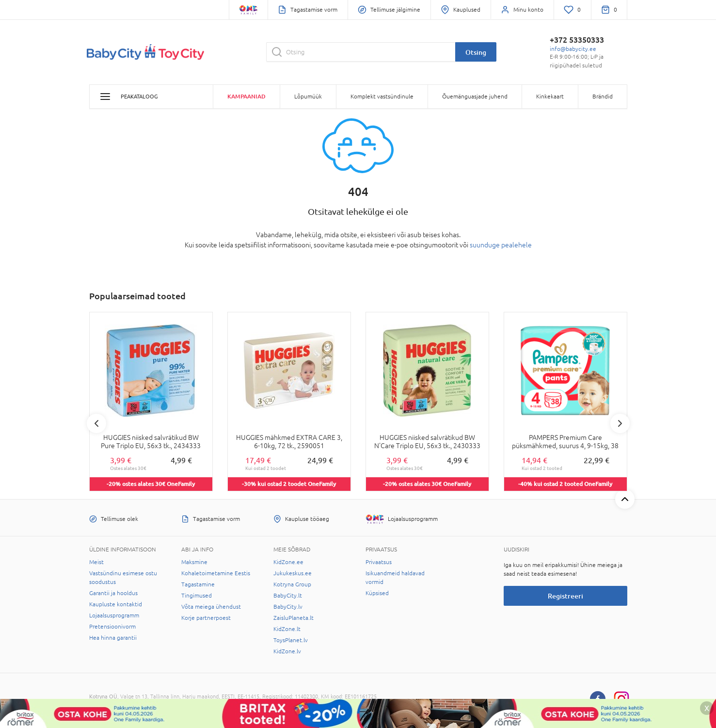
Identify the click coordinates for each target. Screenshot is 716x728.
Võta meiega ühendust (211, 607)
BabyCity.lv (288, 607)
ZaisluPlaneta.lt (294, 618)
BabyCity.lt (288, 596)
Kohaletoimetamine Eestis (216, 573)
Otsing (476, 52)
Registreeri (565, 596)
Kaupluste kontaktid (116, 604)
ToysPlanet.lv (291, 640)
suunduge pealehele (501, 245)
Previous (96, 423)
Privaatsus (379, 562)
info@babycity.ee (573, 49)
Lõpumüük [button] (308, 97)
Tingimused (197, 596)
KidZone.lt (287, 629)
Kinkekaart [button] (550, 97)
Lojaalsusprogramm (114, 615)
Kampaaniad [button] (247, 96)
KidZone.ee (288, 562)
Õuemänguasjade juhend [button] (475, 97)
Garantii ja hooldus (113, 593)
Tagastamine (198, 584)
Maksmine (194, 562)
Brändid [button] (603, 97)
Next (620, 423)
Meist (96, 562)
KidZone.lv (287, 651)
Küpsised (377, 593)
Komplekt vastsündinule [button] (382, 97)
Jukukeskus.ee (293, 573)
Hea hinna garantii (113, 638)
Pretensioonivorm (112, 627)
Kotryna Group (292, 584)
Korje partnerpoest (206, 618)
